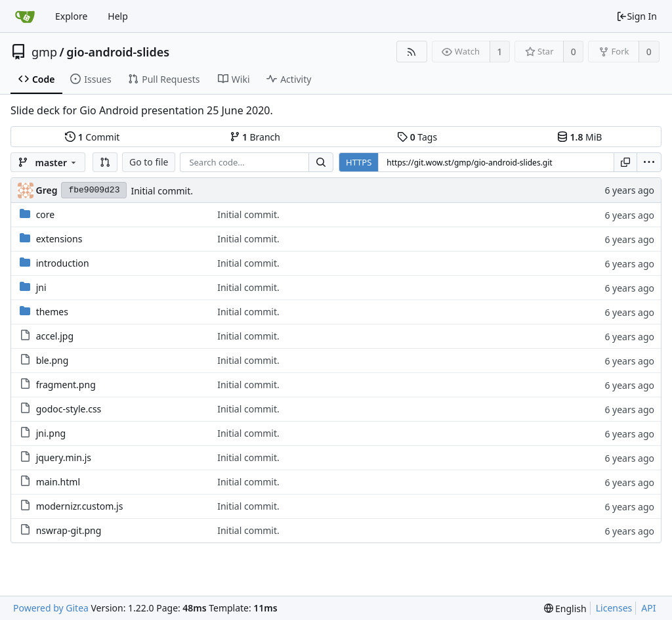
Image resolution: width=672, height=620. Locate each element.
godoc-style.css (69, 409)
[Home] (25, 16)
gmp (44, 52)
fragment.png (66, 385)
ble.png (52, 360)
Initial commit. (162, 191)
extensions (59, 239)
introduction (63, 263)
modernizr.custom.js (80, 506)
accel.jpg (55, 336)
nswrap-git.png (69, 530)
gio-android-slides (118, 52)
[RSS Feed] (412, 52)
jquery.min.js (64, 457)
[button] (105, 162)
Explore (71, 16)
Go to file (149, 162)
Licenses (614, 608)
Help (118, 16)
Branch (255, 137)
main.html (58, 482)
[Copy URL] (625, 162)
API (648, 608)
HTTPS (359, 162)
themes (52, 312)
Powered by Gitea (51, 608)
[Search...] (321, 162)
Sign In (637, 16)
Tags (417, 137)
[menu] (649, 162)
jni (41, 287)
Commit (92, 137)
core (46, 214)
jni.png (51, 433)
